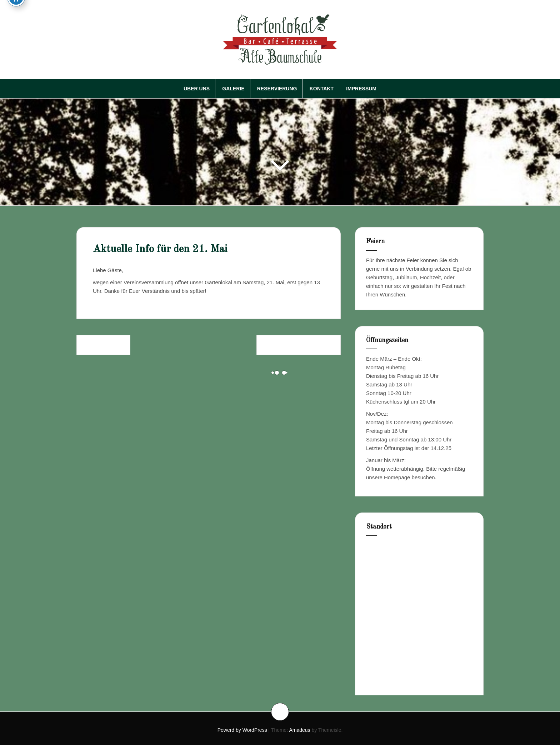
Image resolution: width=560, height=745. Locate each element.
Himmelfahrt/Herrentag (299, 345)
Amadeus (299, 730)
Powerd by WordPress (242, 730)
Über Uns (197, 89)
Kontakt (322, 89)
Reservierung (277, 89)
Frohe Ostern (103, 345)
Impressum (361, 89)
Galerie (233, 89)
